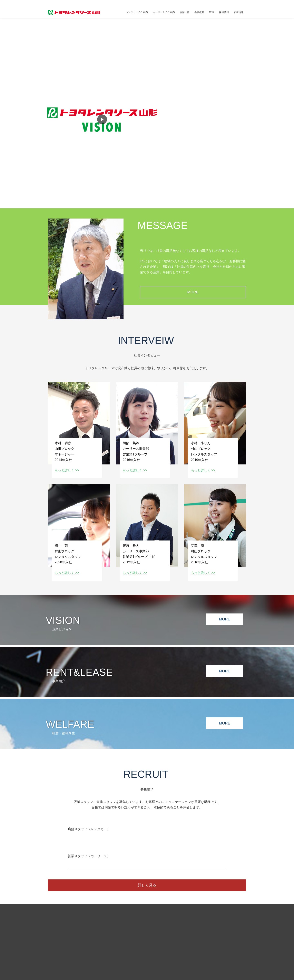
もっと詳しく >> (67, 470)
